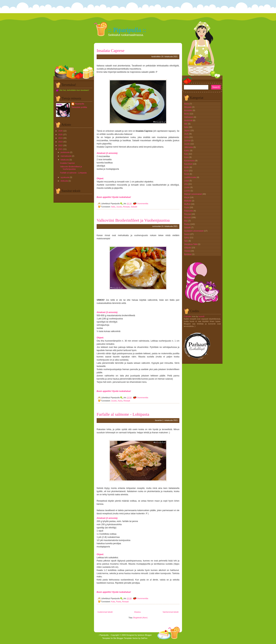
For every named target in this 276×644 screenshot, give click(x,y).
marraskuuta (66, 156)
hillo (186, 124)
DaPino (144, 638)
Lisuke (187, 187)
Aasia (187, 104)
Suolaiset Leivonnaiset (194, 231)
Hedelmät (189, 120)
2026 (60, 131)
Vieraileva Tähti (191, 244)
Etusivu (138, 612)
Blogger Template (124, 638)
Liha (186, 184)
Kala (113, 602)
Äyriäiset (188, 254)
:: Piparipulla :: (127, 30)
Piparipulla (79, 104)
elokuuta (64, 181)
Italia (113, 207)
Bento (187, 114)
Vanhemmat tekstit (171, 612)
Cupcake (188, 316)
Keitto (187, 167)
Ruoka (187, 224)
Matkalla (188, 201)
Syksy (187, 237)
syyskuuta (65, 177)
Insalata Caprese (67, 163)
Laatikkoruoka (190, 177)
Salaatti (134, 207)
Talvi (186, 241)
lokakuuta (65, 160)
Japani (187, 130)
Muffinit (187, 204)
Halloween (189, 117)
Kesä (187, 171)
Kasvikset (189, 164)
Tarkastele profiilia (79, 107)
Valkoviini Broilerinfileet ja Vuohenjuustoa (133, 220)
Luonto (187, 191)
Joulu (187, 134)
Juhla (187, 137)
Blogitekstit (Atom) (140, 618)
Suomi (187, 234)
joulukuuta (65, 152)
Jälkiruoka (189, 147)
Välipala (188, 248)
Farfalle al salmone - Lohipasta (73, 173)
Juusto (119, 207)
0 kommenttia (142, 204)
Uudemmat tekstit (105, 612)
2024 (60, 138)
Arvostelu (188, 110)
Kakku (187, 151)
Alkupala (188, 107)
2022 (60, 145)
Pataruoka (189, 211)
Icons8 (201, 316)
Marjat (187, 197)
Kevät (187, 174)
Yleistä (187, 251)
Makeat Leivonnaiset (193, 194)
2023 (60, 142)
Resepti (126, 207)
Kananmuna (190, 161)
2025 (60, 135)
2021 (60, 149)
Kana (120, 401)
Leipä (187, 181)
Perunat (188, 214)
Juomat (188, 140)
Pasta (118, 602)
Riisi (186, 221)
